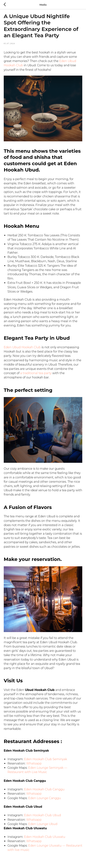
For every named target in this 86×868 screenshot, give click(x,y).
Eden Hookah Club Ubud (43, 815)
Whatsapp (34, 763)
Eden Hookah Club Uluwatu (45, 837)
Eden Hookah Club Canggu (44, 789)
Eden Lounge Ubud (43, 824)
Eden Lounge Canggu (44, 798)
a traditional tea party (35, 373)
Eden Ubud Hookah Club (22, 347)
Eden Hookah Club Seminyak (46, 759)
